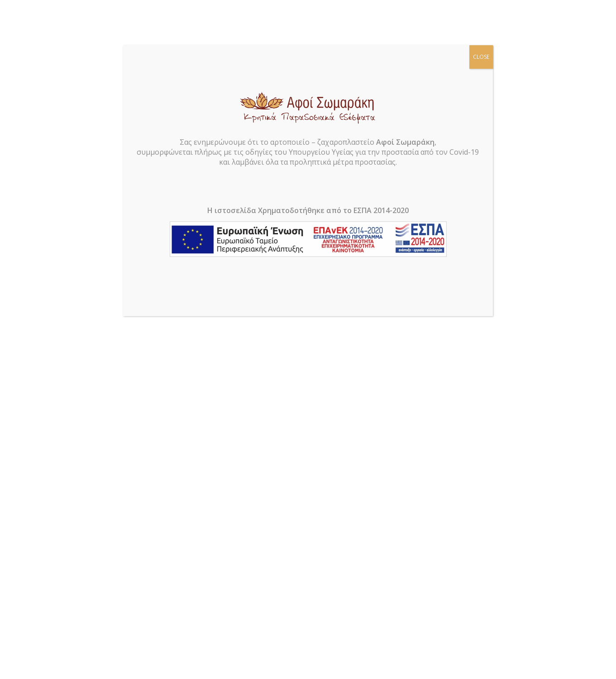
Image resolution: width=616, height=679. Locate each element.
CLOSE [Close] (481, 57)
